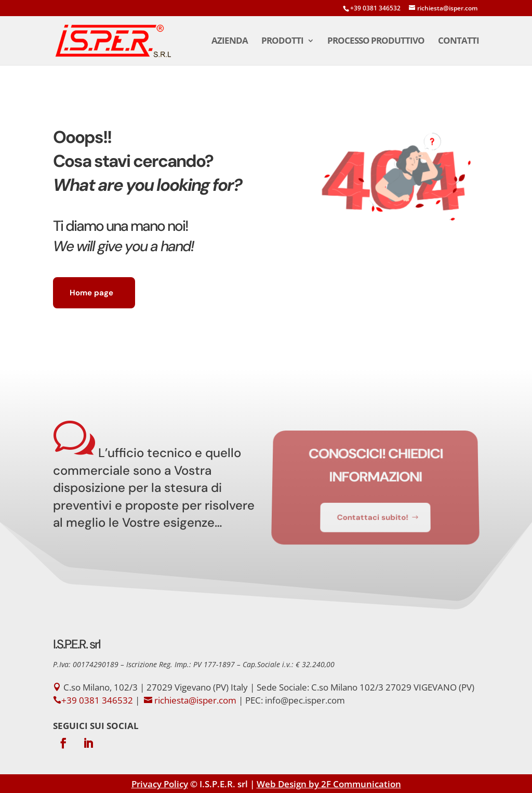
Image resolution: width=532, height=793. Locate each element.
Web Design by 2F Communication (329, 784)
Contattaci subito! (373, 514)
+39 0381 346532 (375, 8)
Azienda (230, 42)
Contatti (458, 42)
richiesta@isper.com (195, 700)
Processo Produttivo (376, 42)
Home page (91, 293)
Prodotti (282, 42)
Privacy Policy (160, 784)
